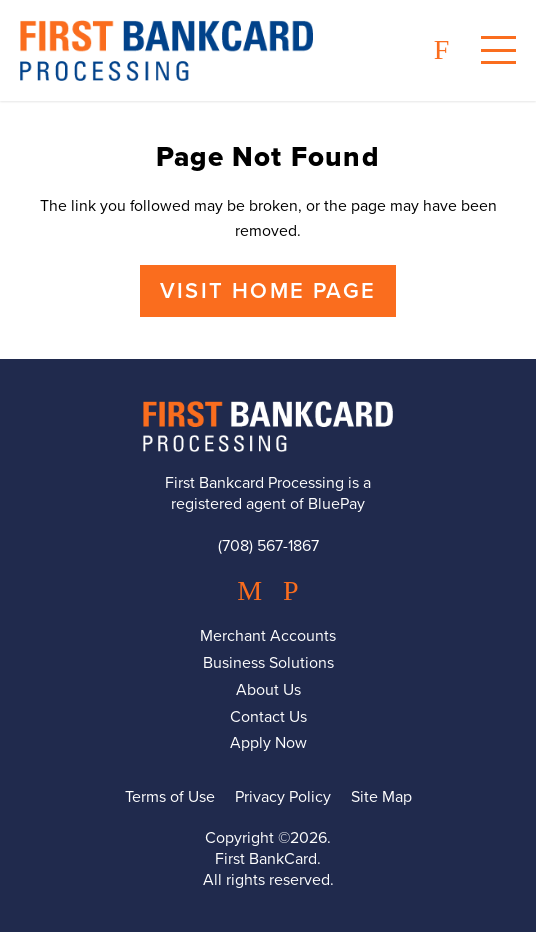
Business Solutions (268, 663)
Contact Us (268, 717)
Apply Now (268, 743)
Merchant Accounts (268, 636)
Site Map (381, 797)
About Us (268, 690)
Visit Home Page (268, 291)
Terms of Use (170, 797)
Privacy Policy (283, 797)
